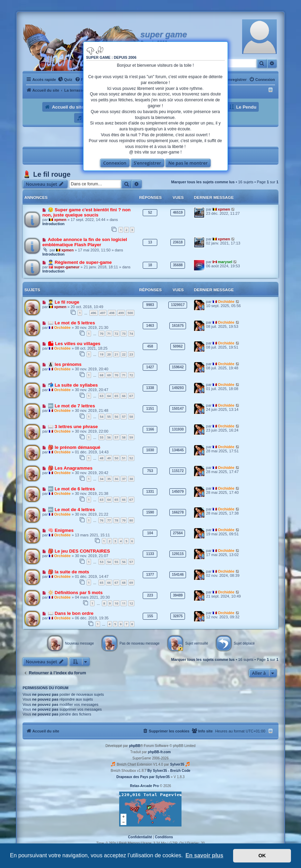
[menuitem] (65, 80)
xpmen (60, 220)
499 (121, 313)
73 (124, 334)
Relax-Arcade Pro (144, 786)
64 (109, 396)
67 (131, 396)
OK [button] (262, 856)
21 (116, 354)
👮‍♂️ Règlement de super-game (80, 262)
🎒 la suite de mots (68, 572)
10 (116, 603)
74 (131, 334)
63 (101, 396)
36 (116, 479)
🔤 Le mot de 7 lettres (71, 406)
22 (124, 354)
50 (116, 458)
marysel (225, 262)
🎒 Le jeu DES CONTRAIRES (79, 551)
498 (112, 313)
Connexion (115, 163)
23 (131, 354)
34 (101, 479)
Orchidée (226, 302)
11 (124, 603)
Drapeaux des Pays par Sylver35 (143, 777)
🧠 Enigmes (61, 530)
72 (116, 334)
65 (116, 396)
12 (131, 603)
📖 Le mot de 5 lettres (71, 323)
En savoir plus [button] (204, 855)
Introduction (53, 224)
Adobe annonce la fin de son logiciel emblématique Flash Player (85, 242)
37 (124, 479)
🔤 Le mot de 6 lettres (71, 489)
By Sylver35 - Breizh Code (169, 771)
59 (131, 437)
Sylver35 (177, 764)
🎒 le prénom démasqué (74, 447)
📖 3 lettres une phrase (73, 427)
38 (131, 479)
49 (109, 458)
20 (109, 354)
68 (101, 375)
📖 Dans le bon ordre (71, 613)
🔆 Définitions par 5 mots (75, 593)
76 (101, 520)
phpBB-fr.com (159, 752)
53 (101, 562)
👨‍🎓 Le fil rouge (64, 302)
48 (101, 458)
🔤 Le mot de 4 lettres (71, 510)
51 (124, 458)
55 (109, 417)
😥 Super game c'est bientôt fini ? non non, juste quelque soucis (86, 212)
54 (101, 417)
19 (101, 354)
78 (116, 520)
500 (130, 313)
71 (109, 334)
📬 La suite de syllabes (73, 385)
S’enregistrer (148, 163)
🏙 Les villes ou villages (74, 344)
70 (101, 334)
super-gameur (67, 267)
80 (131, 520)
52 (131, 458)
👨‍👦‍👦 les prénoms (65, 364)
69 (109, 375)
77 (109, 520)
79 (124, 520)
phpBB (135, 746)
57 (124, 417)
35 (109, 479)
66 (124, 396)
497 (103, 313)
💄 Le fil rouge (46, 174)
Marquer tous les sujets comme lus (203, 182)
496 (93, 313)
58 (131, 417)
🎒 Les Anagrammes (70, 468)
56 (116, 417)
